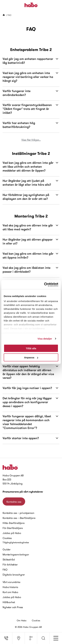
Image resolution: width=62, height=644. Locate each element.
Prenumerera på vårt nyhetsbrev (23, 492)
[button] (43, 638)
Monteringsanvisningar (16, 554)
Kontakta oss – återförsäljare (19, 518)
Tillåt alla (31, 348)
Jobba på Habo (12, 533)
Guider (7, 549)
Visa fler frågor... (31, 140)
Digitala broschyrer (14, 575)
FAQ (5, 570)
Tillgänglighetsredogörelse (16, 542)
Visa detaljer (45, 339)
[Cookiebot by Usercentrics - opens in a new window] (44, 285)
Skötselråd (9, 559)
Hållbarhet (9, 602)
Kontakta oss (14, 502)
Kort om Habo (10, 592)
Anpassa (31, 357)
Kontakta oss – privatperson (18, 513)
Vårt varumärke (11, 582)
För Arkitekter (10, 564)
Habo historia (10, 587)
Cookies (7, 538)
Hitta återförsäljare (14, 523)
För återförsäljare (13, 528)
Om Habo (22, 620)
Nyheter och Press (13, 607)
